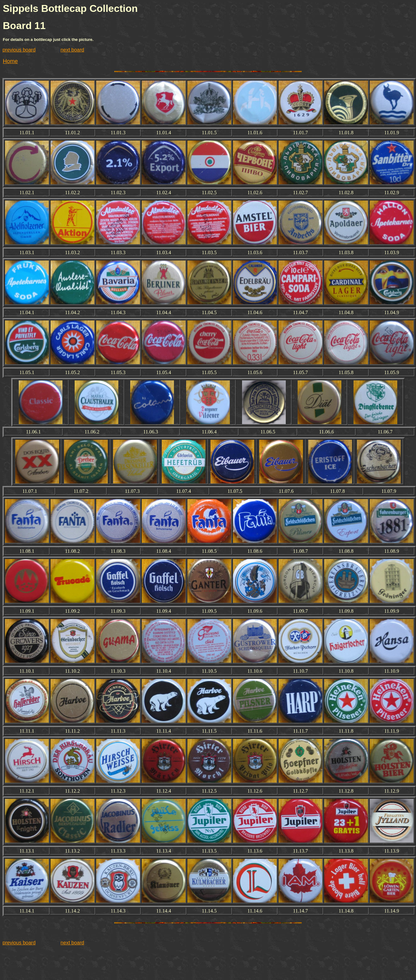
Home (10, 61)
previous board (19, 50)
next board (72, 50)
